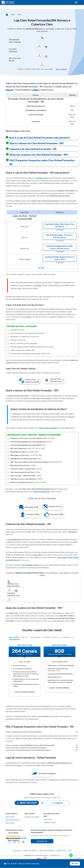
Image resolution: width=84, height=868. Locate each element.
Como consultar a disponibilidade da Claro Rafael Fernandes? (30, 745)
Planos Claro (14, 613)
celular (35, 90)
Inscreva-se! (42, 841)
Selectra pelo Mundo (13, 820)
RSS (70, 851)
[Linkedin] (14, 842)
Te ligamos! (57, 803)
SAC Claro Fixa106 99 (15, 59)
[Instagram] (19, 842)
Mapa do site (61, 851)
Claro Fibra (38, 555)
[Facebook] (10, 842)
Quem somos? (10, 823)
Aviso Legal (17, 851)
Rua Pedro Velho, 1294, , (60, 225)
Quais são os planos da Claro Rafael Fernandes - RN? (39, 155)
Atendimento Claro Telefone (15, 41)
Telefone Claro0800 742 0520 (13, 585)
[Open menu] (76, 2)
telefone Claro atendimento (49, 428)
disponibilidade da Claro (30, 565)
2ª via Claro (27, 317)
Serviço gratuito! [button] (61, 69)
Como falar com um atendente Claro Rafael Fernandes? (28, 750)
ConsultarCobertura (13, 50)
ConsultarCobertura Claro (14, 594)
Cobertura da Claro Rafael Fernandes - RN (33, 149)
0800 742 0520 (27, 803)
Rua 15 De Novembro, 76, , (60, 236)
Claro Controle (35, 637)
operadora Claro (42, 178)
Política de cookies (30, 851)
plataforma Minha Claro (42, 492)
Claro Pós (56, 637)
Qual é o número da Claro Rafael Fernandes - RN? (37, 143)
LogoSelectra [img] (7, 864)
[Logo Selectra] (8, 2)
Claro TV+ (25, 637)
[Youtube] (23, 842)
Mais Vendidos (14, 637)
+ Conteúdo (46, 637)
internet (9, 90)
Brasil (75, 864)
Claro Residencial (13, 539)
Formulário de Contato (32, 817)
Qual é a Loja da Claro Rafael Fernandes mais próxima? (40, 138)
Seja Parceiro (48, 819)
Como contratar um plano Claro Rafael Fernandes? (26, 748)
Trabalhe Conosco (50, 822)
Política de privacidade (46, 851)
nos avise (38, 285)
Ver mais (41, 268)
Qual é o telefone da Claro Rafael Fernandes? (24, 732)
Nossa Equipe (10, 817)
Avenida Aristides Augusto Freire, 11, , (60, 258)
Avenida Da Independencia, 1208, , (60, 247)
